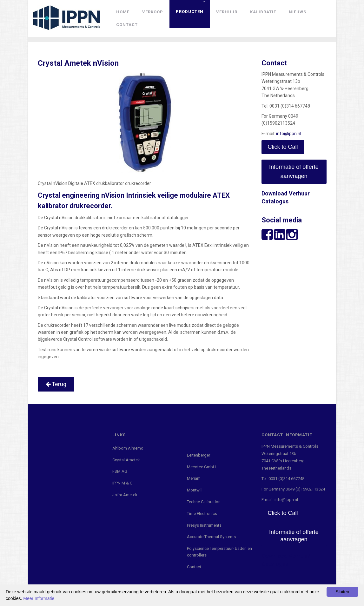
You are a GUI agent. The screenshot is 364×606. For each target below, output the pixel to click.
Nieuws (298, 12)
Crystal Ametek (126, 460)
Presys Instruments (204, 525)
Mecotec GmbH (201, 467)
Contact (127, 25)
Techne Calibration (204, 502)
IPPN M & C (122, 483)
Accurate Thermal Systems (211, 537)
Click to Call (283, 147)
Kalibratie (263, 12)
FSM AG (120, 471)
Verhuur (227, 12)
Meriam (194, 478)
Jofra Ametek (125, 495)
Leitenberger (199, 455)
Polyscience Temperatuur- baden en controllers (219, 552)
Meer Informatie (39, 598)
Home (123, 12)
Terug (56, 384)
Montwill (195, 490)
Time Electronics (202, 514)
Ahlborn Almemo (128, 448)
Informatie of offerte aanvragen (294, 171)
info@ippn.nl (289, 134)
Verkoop (153, 12)
